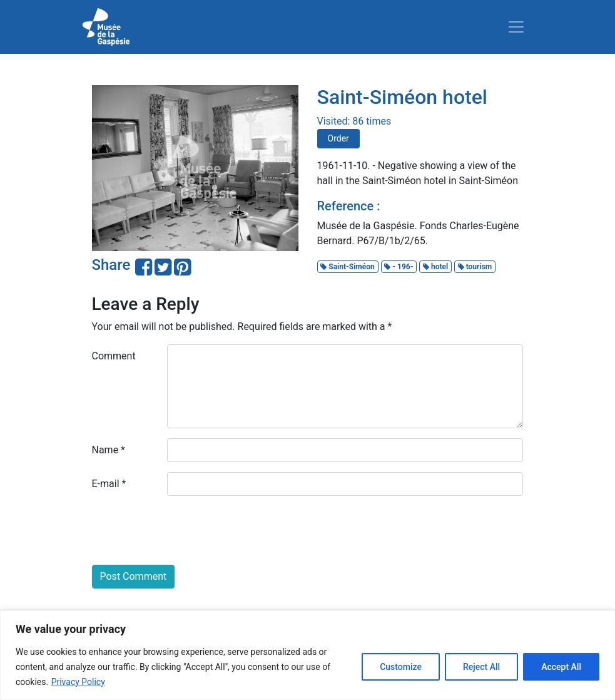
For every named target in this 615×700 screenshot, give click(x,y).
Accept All (561, 667)
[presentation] (187, 530)
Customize (401, 667)
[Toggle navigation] (516, 27)
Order (338, 138)
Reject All (481, 667)
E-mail (109, 484)
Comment (114, 356)
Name (109, 450)
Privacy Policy (78, 682)
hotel (435, 267)
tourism (475, 267)
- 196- (399, 267)
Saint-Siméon (347, 267)
